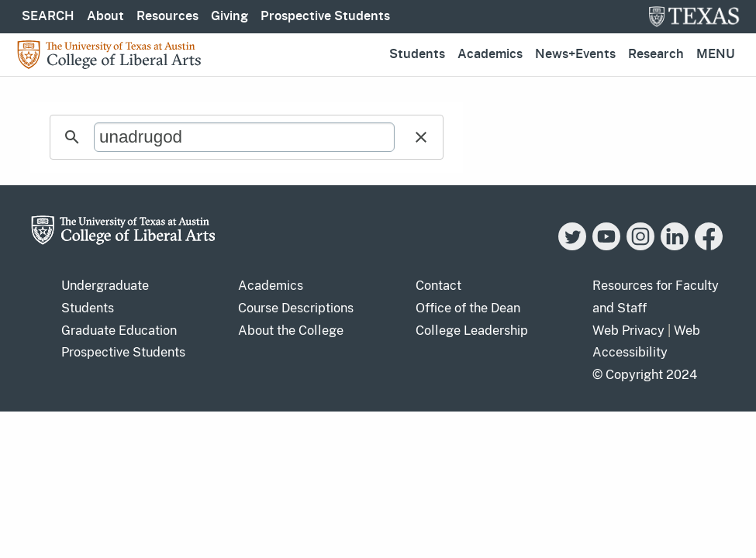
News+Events (575, 54)
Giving (230, 16)
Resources (167, 16)
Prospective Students (325, 16)
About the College (291, 331)
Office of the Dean (468, 308)
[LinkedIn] (675, 246)
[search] (244, 137)
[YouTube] (606, 246)
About (105, 16)
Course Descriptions (296, 308)
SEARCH (48, 16)
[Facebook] (709, 246)
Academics (490, 54)
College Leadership (472, 331)
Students (417, 54)
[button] (421, 137)
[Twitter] (572, 246)
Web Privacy (628, 331)
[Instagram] (640, 246)
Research (656, 54)
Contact (438, 286)
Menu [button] (716, 54)
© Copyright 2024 (645, 375)
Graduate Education (119, 331)
